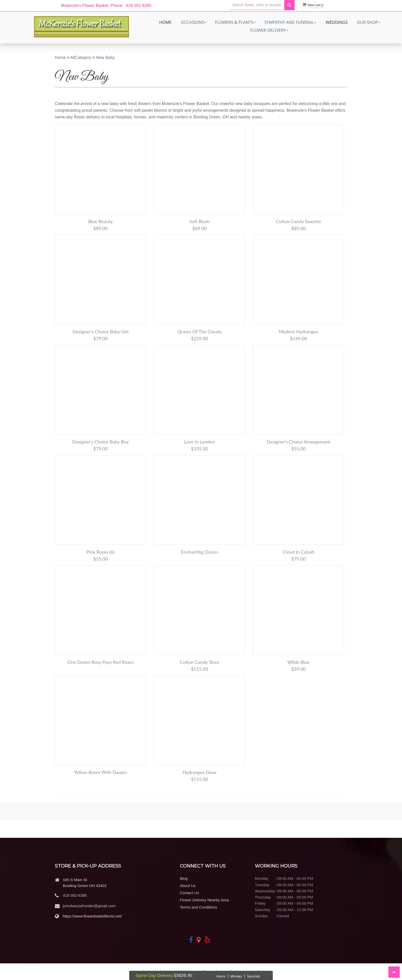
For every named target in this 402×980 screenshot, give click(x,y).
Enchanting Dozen (199, 552)
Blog (184, 878)
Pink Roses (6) (100, 552)
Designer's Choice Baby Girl (100, 332)
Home (165, 22)
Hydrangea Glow (199, 772)
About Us (188, 886)
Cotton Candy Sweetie (299, 221)
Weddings (337, 22)
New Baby (105, 58)
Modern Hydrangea (299, 332)
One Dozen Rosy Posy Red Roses (101, 662)
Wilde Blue (299, 662)
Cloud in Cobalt (299, 552)
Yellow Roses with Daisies (100, 772)
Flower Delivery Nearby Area (204, 900)
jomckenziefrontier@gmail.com (89, 906)
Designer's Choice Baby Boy (100, 442)
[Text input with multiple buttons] (257, 5)
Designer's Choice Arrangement (299, 442)
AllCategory (81, 58)
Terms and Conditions (199, 907)
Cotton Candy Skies (199, 662)
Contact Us (189, 893)
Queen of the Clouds (199, 332)
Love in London (199, 442)
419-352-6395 (75, 895)
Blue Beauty (100, 221)
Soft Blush (199, 221)
